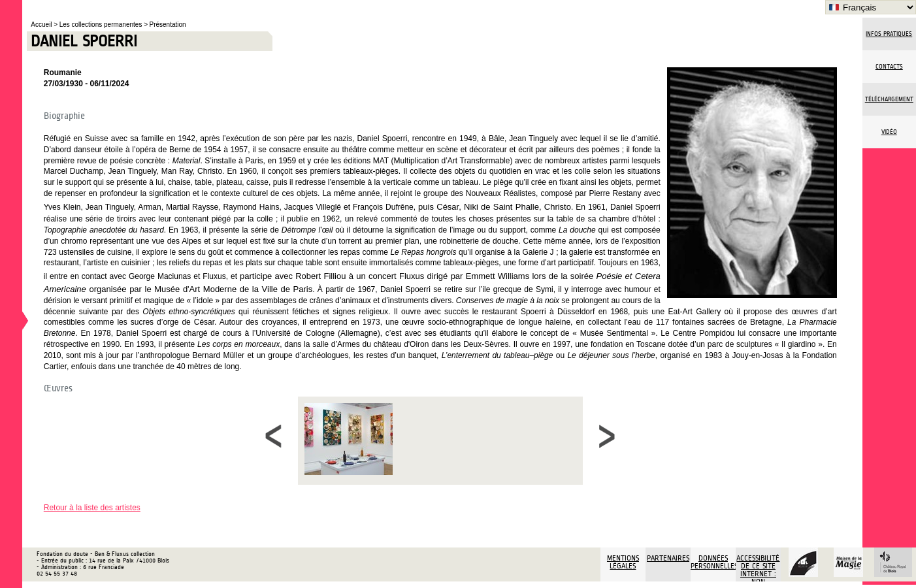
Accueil (42, 24)
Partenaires (668, 558)
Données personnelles (713, 562)
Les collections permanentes (102, 24)
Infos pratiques (889, 34)
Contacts (889, 67)
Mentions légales (623, 562)
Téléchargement (889, 99)
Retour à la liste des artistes (92, 508)
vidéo (889, 132)
